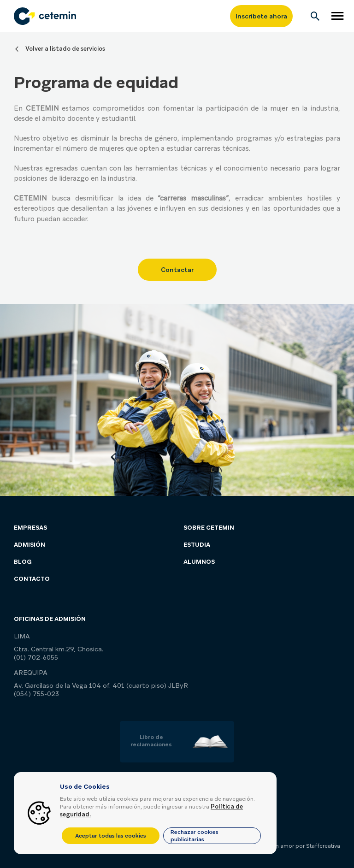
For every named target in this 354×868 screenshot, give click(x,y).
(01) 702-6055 (36, 657)
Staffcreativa (323, 846)
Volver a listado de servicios (65, 49)
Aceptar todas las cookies (111, 836)
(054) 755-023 (36, 694)
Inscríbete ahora (261, 16)
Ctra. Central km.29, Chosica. (59, 649)
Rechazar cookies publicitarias (195, 836)
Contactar (177, 270)
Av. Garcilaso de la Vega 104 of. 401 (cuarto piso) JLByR (101, 685)
